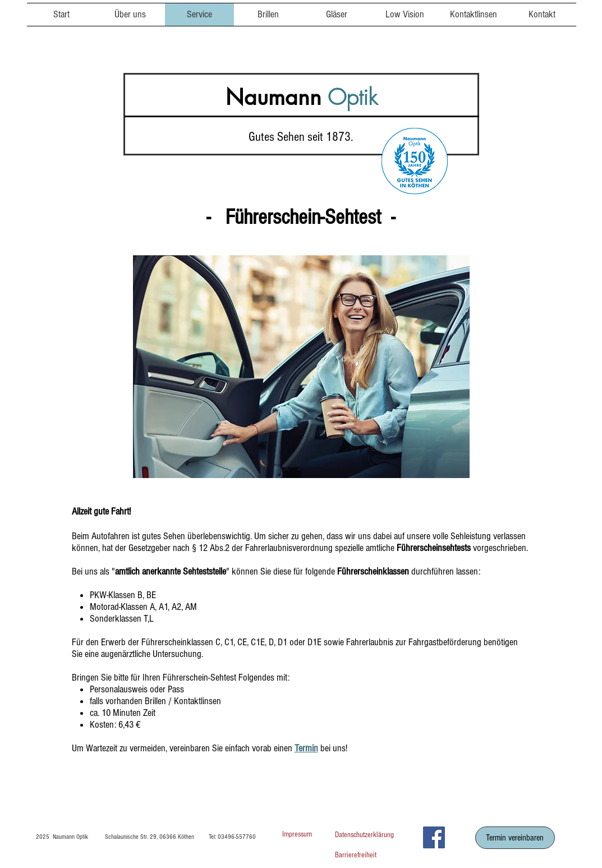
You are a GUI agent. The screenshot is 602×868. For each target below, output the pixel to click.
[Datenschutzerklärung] (375, 835)
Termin (306, 748)
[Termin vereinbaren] (515, 838)
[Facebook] (434, 837)
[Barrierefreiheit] (375, 856)
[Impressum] (297, 835)
